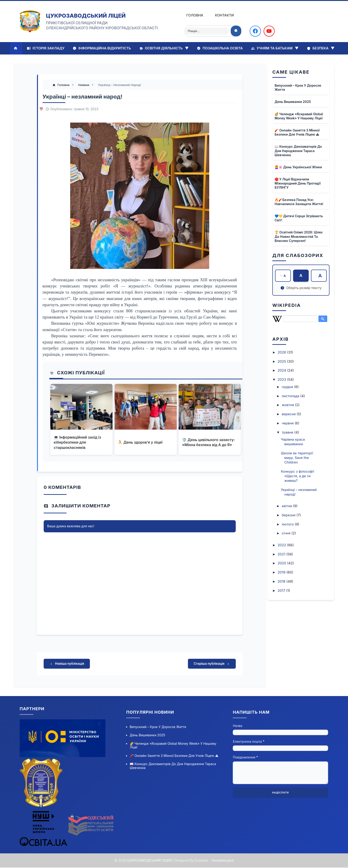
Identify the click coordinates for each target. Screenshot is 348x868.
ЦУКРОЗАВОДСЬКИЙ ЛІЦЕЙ (86, 16)
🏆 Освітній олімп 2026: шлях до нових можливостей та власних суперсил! (299, 236)
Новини (84, 85)
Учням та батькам (275, 48)
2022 (282, 545)
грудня (288, 387)
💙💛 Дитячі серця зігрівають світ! (299, 218)
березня (289, 515)
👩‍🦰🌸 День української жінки (298, 167)
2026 (282, 352)
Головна (192, 15)
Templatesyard (222, 861)
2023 (282, 379)
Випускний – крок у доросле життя (298, 87)
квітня (287, 506)
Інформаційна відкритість (102, 48)
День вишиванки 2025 (293, 102)
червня (288, 423)
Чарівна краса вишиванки (293, 442)
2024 (282, 371)
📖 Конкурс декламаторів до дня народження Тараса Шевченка (298, 151)
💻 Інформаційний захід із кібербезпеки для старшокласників (78, 443)
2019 (282, 572)
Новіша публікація (67, 664)
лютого (288, 524)
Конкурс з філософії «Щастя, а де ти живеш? (298, 476)
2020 (282, 563)
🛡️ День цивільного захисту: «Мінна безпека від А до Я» (208, 442)
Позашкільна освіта (220, 48)
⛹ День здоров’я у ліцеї (140, 442)
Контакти (221, 15)
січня (286, 533)
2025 (282, 361)
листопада (291, 396)
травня (288, 432)
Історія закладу (46, 48)
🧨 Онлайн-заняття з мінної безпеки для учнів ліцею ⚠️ (297, 132)
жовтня (288, 405)
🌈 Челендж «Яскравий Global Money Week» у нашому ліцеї (299, 116)
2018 (282, 581)
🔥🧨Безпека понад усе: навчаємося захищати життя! (299, 202)
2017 (282, 591)
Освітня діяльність (164, 48)
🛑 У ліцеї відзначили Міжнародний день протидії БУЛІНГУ (298, 183)
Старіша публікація (212, 664)
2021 (282, 554)
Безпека (321, 48)
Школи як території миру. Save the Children (297, 458)
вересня (289, 414)
